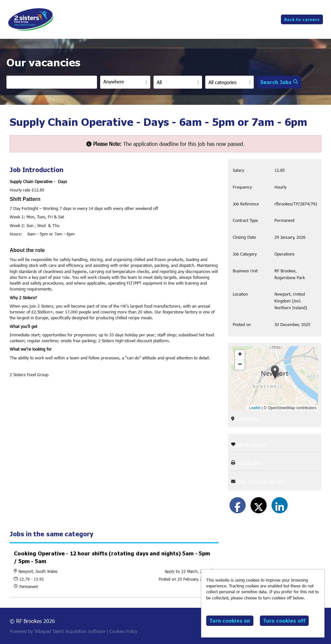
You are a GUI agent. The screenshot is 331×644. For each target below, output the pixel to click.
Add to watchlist (251, 444)
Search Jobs (279, 82)
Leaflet (255, 408)
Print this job (248, 463)
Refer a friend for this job (260, 481)
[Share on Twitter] (259, 505)
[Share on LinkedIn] (280, 505)
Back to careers (302, 19)
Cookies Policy (123, 631)
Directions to (247, 419)
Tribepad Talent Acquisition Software (70, 631)
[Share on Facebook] (238, 505)
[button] (275, 372)
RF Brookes (31, 19)
